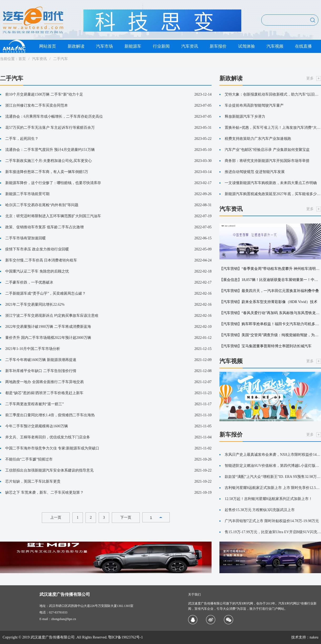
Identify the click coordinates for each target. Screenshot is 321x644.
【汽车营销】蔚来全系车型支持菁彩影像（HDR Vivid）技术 (268, 302)
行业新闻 (161, 46)
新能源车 (133, 46)
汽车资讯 (190, 46)
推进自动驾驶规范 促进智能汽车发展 (255, 172)
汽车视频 (275, 46)
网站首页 (48, 46)
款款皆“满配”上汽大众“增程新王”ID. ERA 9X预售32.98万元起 (273, 477)
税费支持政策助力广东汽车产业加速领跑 (258, 139)
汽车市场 (104, 46)
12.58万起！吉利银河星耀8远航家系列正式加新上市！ (269, 499)
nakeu (314, 637)
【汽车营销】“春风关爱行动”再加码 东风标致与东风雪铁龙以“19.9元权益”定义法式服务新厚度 (270, 313)
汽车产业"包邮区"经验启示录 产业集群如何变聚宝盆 (267, 150)
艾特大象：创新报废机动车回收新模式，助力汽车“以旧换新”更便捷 (273, 94)
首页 (22, 59)
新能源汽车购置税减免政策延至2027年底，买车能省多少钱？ (273, 194)
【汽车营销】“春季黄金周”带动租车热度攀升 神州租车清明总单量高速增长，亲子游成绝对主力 (270, 269)
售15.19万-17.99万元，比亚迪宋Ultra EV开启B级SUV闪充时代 (273, 532)
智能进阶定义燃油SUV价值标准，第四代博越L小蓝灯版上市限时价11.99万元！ (273, 466)
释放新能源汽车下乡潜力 (245, 117)
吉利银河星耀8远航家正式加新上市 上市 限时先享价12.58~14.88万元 (273, 488)
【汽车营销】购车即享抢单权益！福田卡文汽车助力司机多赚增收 (270, 324)
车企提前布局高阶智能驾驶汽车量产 (254, 105)
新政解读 (76, 46)
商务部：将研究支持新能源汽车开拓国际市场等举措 (267, 161)
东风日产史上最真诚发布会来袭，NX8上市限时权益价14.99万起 (273, 455)
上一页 (56, 517)
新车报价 (218, 46)
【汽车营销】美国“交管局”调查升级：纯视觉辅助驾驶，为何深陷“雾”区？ (270, 335)
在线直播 (303, 46)
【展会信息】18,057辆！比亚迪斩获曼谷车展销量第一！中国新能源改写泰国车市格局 (270, 280)
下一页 (126, 517)
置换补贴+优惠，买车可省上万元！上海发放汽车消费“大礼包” (273, 128)
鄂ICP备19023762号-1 (125, 637)
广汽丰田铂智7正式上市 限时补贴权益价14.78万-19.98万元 (272, 521)
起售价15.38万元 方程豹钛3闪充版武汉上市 (260, 510)
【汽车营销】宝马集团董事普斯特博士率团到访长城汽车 (265, 346)
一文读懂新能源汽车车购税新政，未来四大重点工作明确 (271, 183)
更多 (310, 78)
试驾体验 (247, 46)
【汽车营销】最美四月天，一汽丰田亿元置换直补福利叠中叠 (269, 291)
